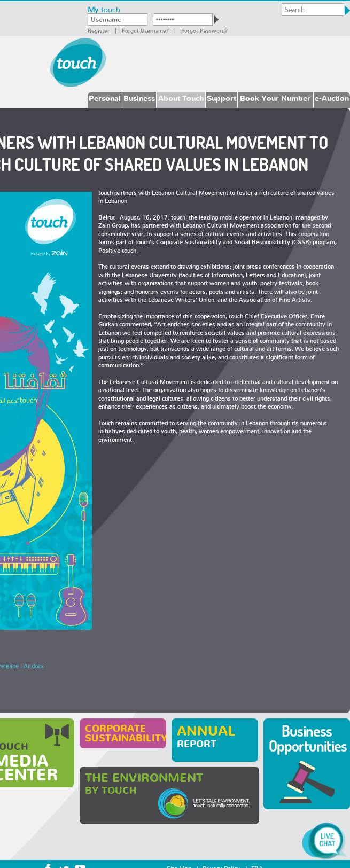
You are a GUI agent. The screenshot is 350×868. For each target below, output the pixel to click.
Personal (105, 98)
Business (139, 98)
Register (99, 30)
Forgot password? (204, 30)
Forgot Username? (145, 30)
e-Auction (332, 98)
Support (221, 98)
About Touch (181, 98)
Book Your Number (275, 98)
